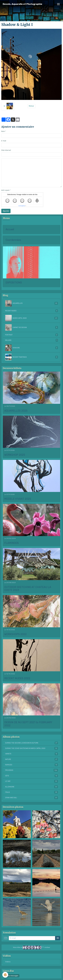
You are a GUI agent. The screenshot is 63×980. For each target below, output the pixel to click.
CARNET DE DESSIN (32, 327)
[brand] (22, 4)
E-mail (4, 141)
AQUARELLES (32, 303)
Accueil (10, 229)
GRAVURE (32, 348)
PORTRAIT (32, 335)
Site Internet (6, 150)
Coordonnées (13, 240)
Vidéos (8, 962)
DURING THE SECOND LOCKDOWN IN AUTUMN (32, 743)
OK (58, 938)
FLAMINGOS (11, 543)
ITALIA (32, 792)
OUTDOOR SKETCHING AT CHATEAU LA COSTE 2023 (28, 589)
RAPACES (32, 765)
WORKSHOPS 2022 (15, 634)
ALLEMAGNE (32, 787)
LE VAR (32, 781)
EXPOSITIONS (14, 283)
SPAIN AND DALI (32, 798)
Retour (31, 106)
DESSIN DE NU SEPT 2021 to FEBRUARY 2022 (28, 724)
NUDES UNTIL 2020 (32, 318)
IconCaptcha (22, 206)
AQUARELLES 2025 (16, 411)
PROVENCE (32, 770)
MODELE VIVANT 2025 (18, 499)
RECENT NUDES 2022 (17, 678)
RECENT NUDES (32, 311)
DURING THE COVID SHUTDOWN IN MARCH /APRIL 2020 (32, 748)
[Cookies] (5, 975)
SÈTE (32, 776)
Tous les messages (11, 976)
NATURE (32, 759)
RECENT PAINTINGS (32, 357)
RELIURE (32, 340)
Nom (3, 131)
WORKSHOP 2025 (15, 455)
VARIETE (32, 754)
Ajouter (6, 211)
